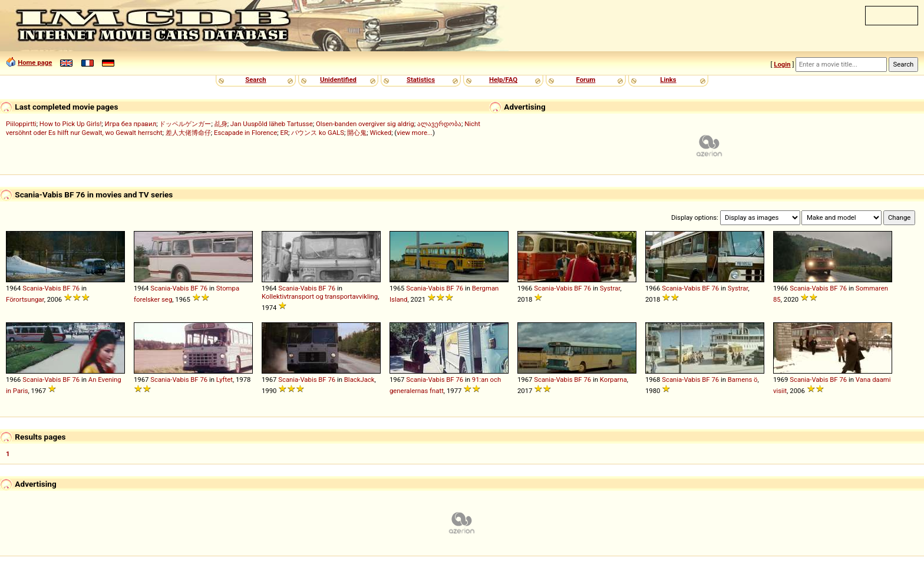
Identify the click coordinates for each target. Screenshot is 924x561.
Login (782, 64)
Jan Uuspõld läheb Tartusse (272, 124)
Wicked (380, 133)
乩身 (221, 124)
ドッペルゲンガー (185, 124)
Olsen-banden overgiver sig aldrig (365, 124)
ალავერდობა (439, 124)
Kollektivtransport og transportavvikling (320, 296)
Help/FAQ (503, 80)
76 (76, 288)
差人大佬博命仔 (188, 133)
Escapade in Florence (245, 133)
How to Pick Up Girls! (70, 124)
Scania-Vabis (42, 288)
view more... (415, 133)
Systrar (610, 288)
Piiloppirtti (21, 124)
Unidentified (338, 80)
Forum (586, 80)
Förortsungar (25, 299)
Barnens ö (743, 379)
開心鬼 (357, 133)
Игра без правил (131, 124)
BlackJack (359, 379)
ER (284, 133)
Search (255, 80)
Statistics (421, 80)
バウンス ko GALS (318, 133)
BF (66, 288)
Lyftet (225, 379)
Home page (35, 62)
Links (668, 80)
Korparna (613, 379)
